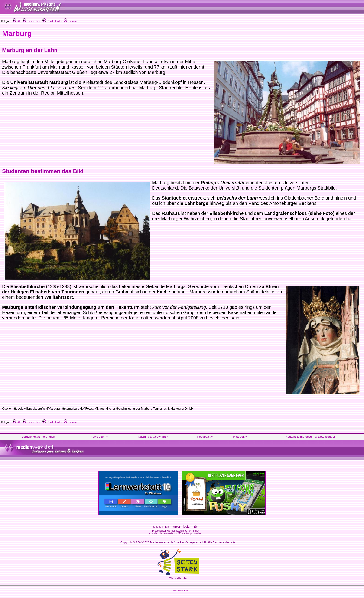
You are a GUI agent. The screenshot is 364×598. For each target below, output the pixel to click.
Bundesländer (52, 21)
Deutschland (31, 21)
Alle (17, 21)
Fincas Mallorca (179, 591)
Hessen (70, 21)
